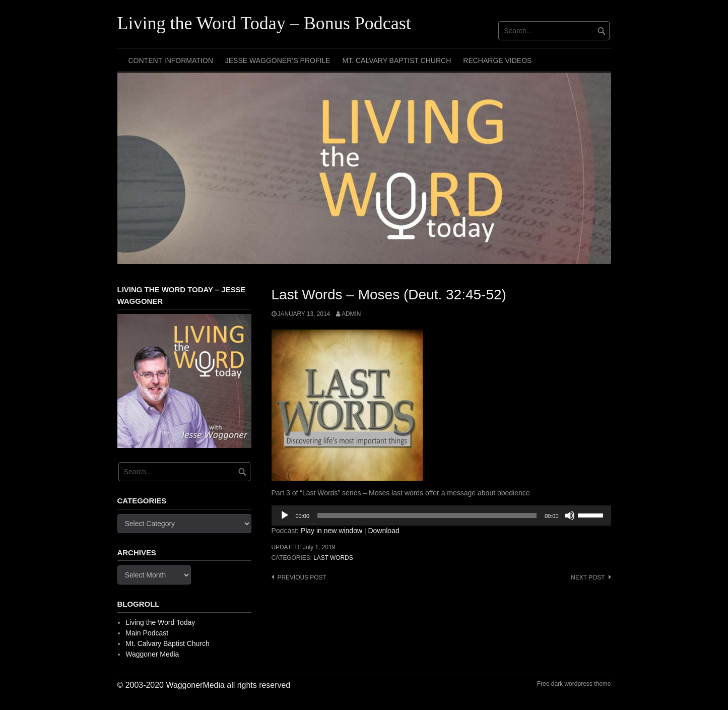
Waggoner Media (152, 654)
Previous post (302, 577)
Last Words (333, 558)
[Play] (285, 515)
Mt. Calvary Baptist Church (397, 60)
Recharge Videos (497, 60)
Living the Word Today (160, 622)
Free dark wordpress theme (574, 684)
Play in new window (332, 531)
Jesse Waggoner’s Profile (278, 60)
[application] (441, 515)
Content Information (171, 60)
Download (383, 531)
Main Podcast (147, 633)
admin (351, 314)
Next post (588, 577)
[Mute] (570, 515)
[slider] (427, 515)
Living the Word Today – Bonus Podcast (264, 23)
